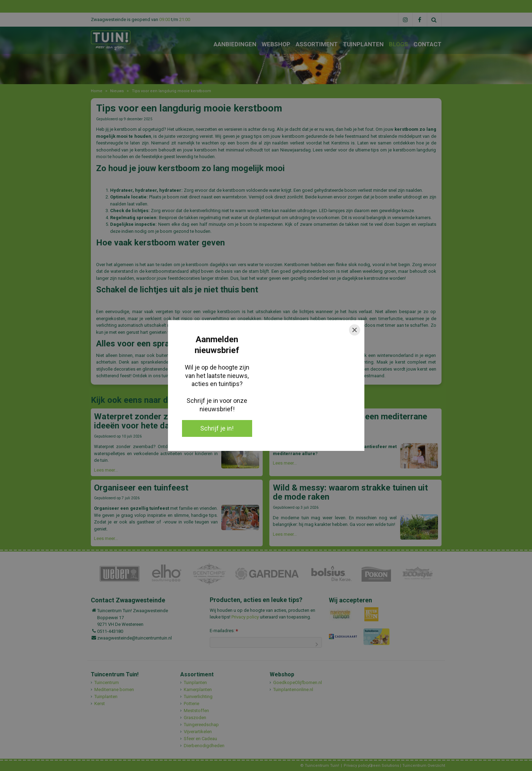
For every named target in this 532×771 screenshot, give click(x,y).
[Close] (355, 330)
